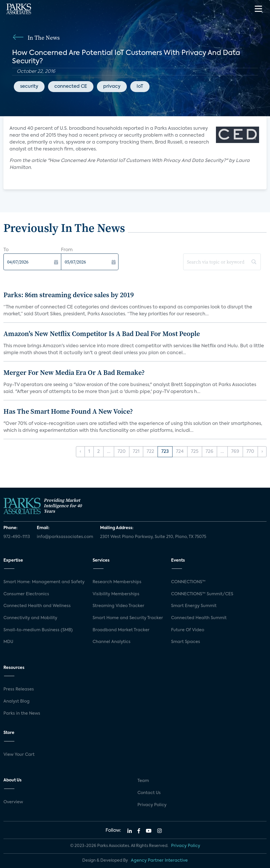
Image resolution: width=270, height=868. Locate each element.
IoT (140, 87)
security (29, 87)
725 (195, 452)
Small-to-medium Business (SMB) (38, 630)
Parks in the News (22, 714)
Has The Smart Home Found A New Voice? (68, 411)
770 (250, 452)
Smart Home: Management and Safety (44, 582)
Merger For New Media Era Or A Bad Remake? (74, 372)
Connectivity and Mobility (30, 618)
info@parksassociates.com (65, 537)
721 (136, 452)
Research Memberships (117, 582)
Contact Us (149, 793)
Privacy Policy (152, 805)
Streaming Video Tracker (118, 606)
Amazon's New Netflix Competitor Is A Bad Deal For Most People (102, 334)
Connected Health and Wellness (37, 606)
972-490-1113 (17, 537)
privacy (112, 87)
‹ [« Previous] (80, 452)
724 (180, 452)
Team (143, 781)
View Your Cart (19, 755)
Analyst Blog (17, 701)
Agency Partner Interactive (159, 861)
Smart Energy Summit (194, 606)
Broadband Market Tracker (121, 630)
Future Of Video (188, 630)
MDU (8, 642)
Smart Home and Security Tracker (128, 618)
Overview (13, 802)
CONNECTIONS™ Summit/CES (202, 594)
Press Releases (19, 689)
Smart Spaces (186, 642)
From (67, 250)
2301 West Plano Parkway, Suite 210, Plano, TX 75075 (153, 537)
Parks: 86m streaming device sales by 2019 (69, 295)
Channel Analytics (112, 642)
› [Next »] (262, 452)
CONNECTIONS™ (188, 582)
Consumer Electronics (26, 594)
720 (122, 452)
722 (150, 452)
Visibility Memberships (116, 594)
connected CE (71, 87)
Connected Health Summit (199, 618)
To (6, 250)
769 (235, 452)
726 (209, 452)
